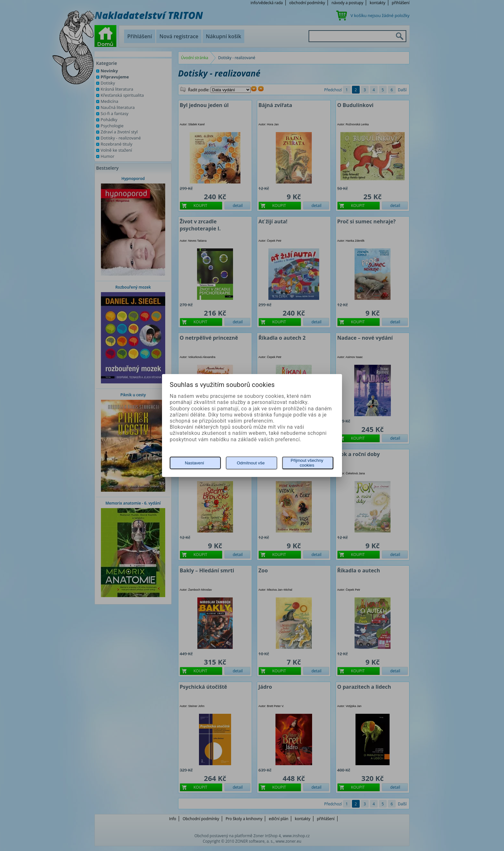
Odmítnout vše (251, 463)
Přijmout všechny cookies (307, 463)
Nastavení (194, 463)
